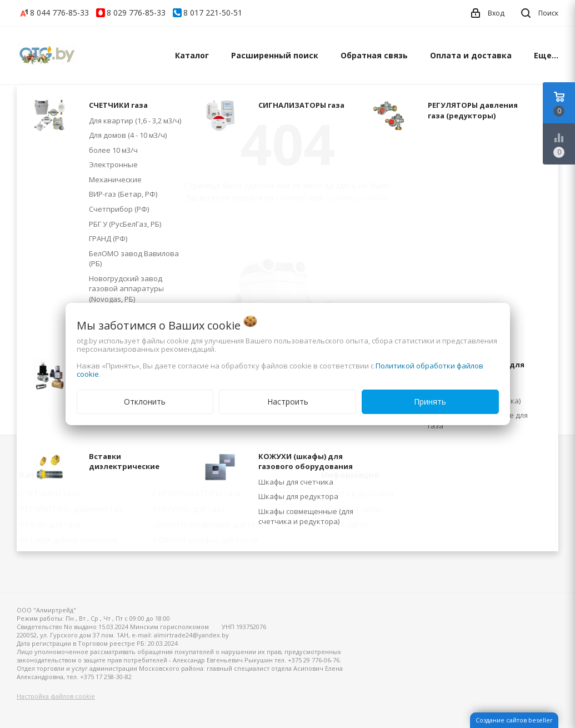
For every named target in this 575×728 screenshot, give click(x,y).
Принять (430, 402)
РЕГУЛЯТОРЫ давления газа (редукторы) (78, 509)
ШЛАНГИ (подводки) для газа (208, 524)
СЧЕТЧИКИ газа (49, 493)
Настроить (288, 402)
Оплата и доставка (471, 55)
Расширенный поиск (275, 55)
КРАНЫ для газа (50, 524)
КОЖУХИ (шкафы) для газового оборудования (211, 540)
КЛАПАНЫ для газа (189, 509)
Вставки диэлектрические (68, 540)
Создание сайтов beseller (514, 720)
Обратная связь (374, 55)
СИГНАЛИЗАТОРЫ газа (197, 493)
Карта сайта (344, 524)
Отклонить (145, 402)
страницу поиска (356, 198)
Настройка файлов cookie (56, 696)
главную (292, 198)
